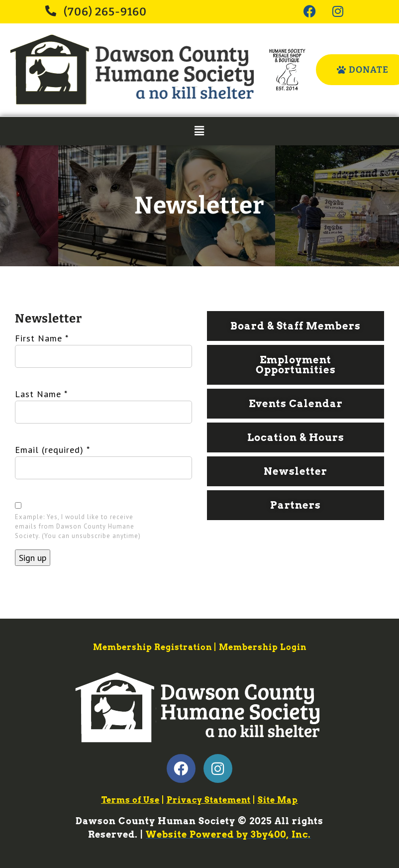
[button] (199, 131)
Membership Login (263, 647)
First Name (42, 338)
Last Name (41, 394)
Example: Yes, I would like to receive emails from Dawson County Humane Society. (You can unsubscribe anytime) (78, 526)
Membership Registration (152, 647)
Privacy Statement (209, 800)
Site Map (278, 800)
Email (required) (52, 450)
